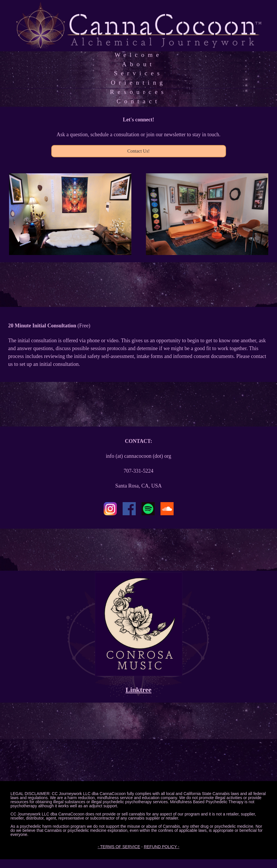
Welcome (138, 55)
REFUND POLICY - (162, 847)
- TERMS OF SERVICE (119, 847)
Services (138, 73)
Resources (139, 92)
